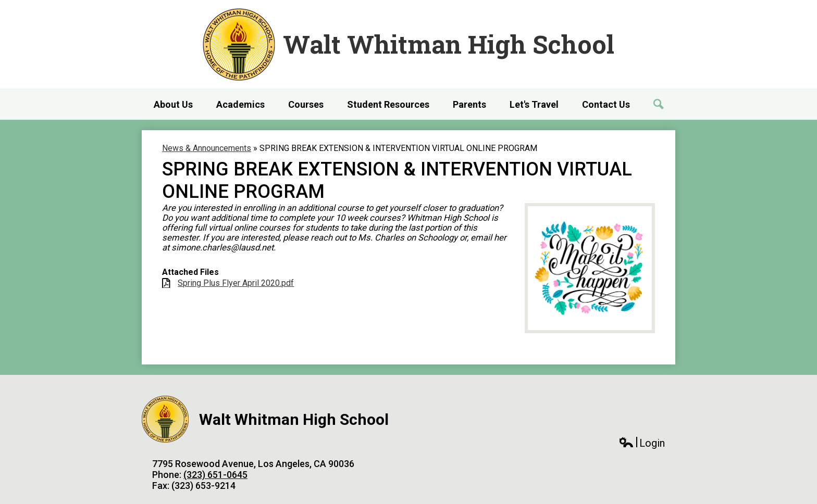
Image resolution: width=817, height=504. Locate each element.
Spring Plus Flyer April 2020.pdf (236, 283)
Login (642, 443)
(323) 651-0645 (215, 475)
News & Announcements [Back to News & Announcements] (207, 148)
